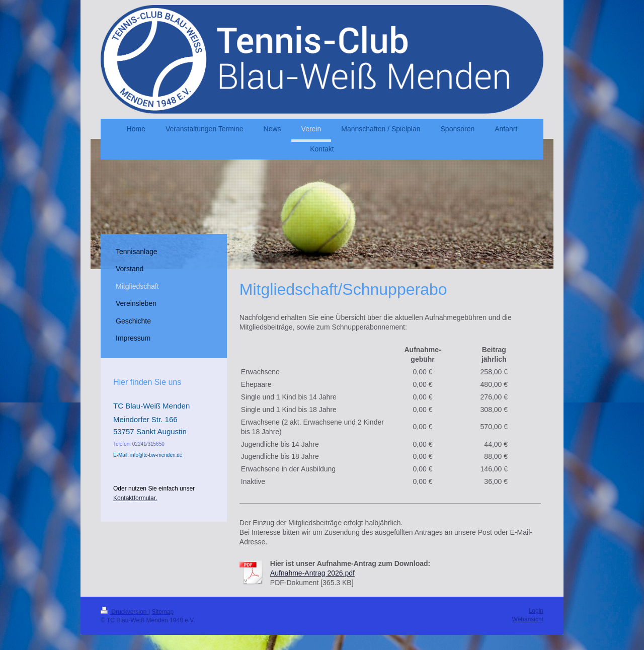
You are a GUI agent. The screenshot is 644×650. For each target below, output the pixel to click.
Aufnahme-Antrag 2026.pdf (312, 573)
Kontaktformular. (135, 498)
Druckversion (125, 612)
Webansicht (528, 619)
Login (536, 611)
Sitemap (163, 612)
